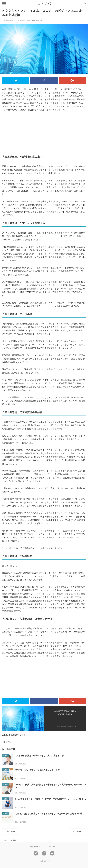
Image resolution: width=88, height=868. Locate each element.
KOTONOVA (38, 21)
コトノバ (44, 4)
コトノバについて (52, 847)
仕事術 (8, 742)
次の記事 (78, 831)
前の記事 (10, 831)
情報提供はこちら (36, 847)
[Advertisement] (44, 133)
